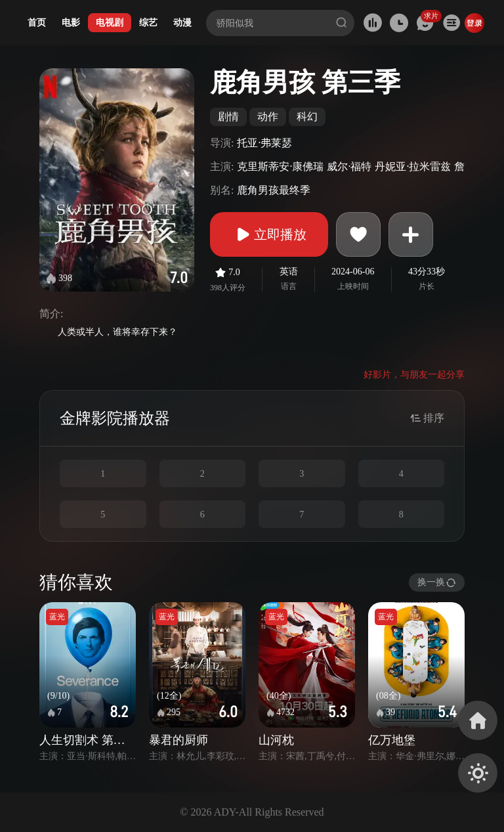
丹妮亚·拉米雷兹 (413, 166)
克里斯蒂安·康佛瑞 (280, 166)
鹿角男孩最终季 (274, 190)
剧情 (228, 117)
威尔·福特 (349, 166)
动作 (268, 117)
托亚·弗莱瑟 (264, 143)
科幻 (307, 117)
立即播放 (269, 234)
